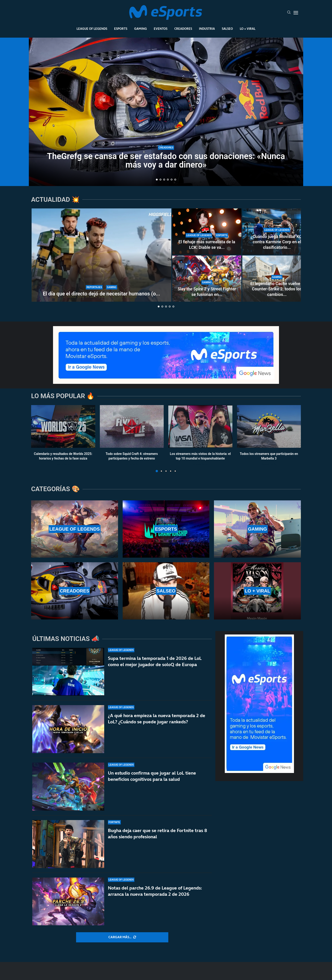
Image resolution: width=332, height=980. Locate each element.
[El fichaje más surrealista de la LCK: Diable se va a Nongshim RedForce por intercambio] (207, 231)
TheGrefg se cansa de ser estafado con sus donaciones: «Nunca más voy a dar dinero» (166, 161)
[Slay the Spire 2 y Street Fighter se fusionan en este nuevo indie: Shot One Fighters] (207, 279)
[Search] (289, 13)
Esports (121, 29)
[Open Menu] (296, 13)
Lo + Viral (248, 29)
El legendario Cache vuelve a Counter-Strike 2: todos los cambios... (277, 289)
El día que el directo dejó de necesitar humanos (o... (102, 294)
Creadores (183, 29)
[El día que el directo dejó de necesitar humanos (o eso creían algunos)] (101, 255)
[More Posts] (122, 937)
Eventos (161, 29)
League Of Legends (92, 29)
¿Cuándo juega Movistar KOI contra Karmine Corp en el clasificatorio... (277, 242)
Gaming (141, 29)
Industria (207, 29)
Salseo (227, 29)
